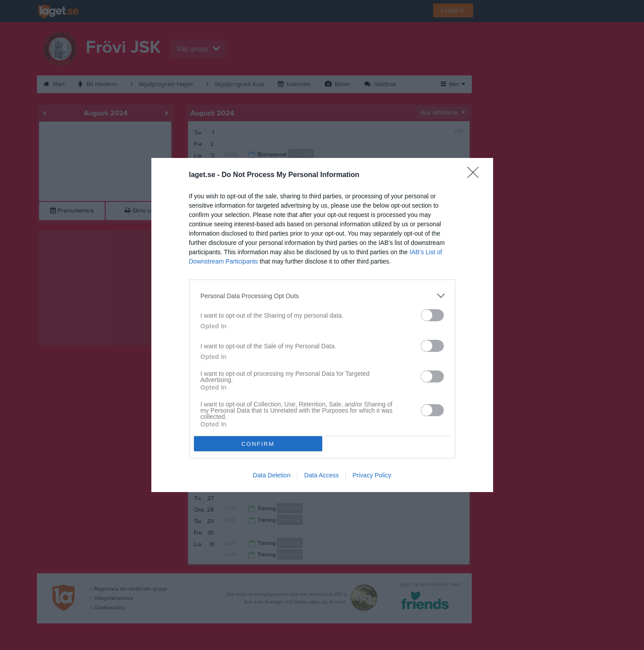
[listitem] (322, 296)
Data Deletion (272, 475)
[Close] (476, 175)
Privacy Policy (372, 475)
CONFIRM (258, 444)
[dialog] (322, 325)
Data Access (321, 475)
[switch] (432, 315)
